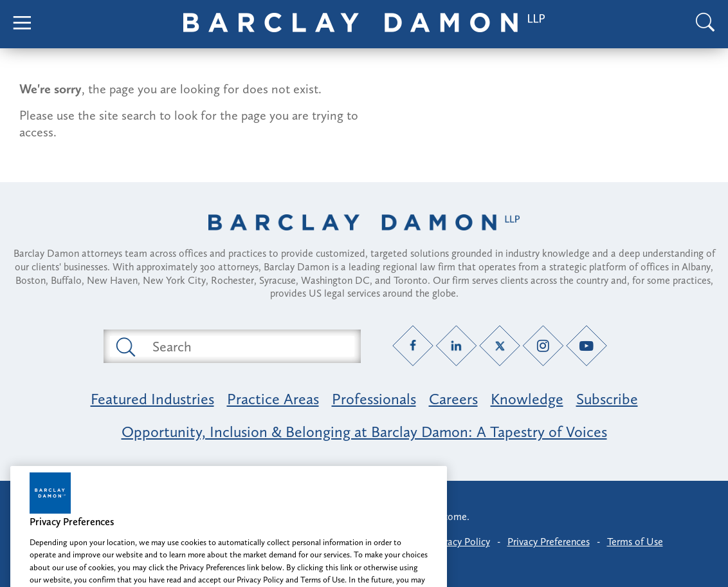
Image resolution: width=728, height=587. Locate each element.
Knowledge (527, 399)
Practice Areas (273, 399)
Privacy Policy (461, 542)
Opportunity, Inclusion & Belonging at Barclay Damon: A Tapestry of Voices (364, 432)
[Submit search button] (125, 346)
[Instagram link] (543, 346)
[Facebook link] (413, 346)
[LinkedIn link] (456, 346)
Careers (453, 399)
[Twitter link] (500, 346)
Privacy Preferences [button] (549, 542)
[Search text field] (247, 346)
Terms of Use (635, 542)
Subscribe (607, 399)
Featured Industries (152, 399)
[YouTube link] (587, 346)
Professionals (374, 399)
